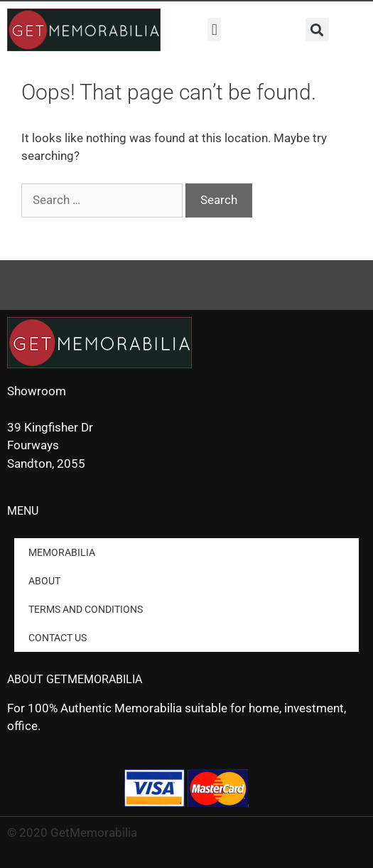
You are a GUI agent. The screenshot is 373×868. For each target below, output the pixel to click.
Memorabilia (62, 552)
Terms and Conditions (86, 609)
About (44, 581)
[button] (214, 30)
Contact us (58, 638)
